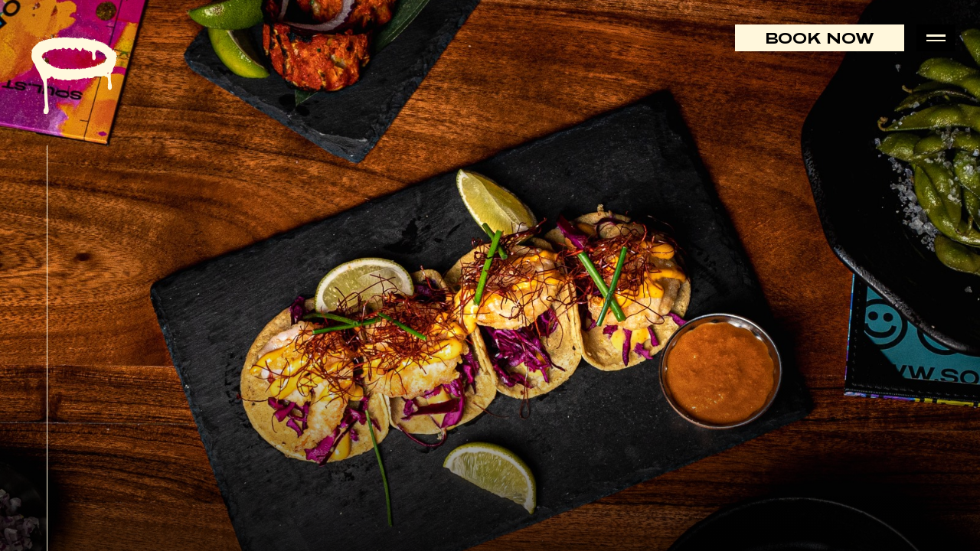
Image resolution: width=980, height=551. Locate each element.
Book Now (820, 38)
